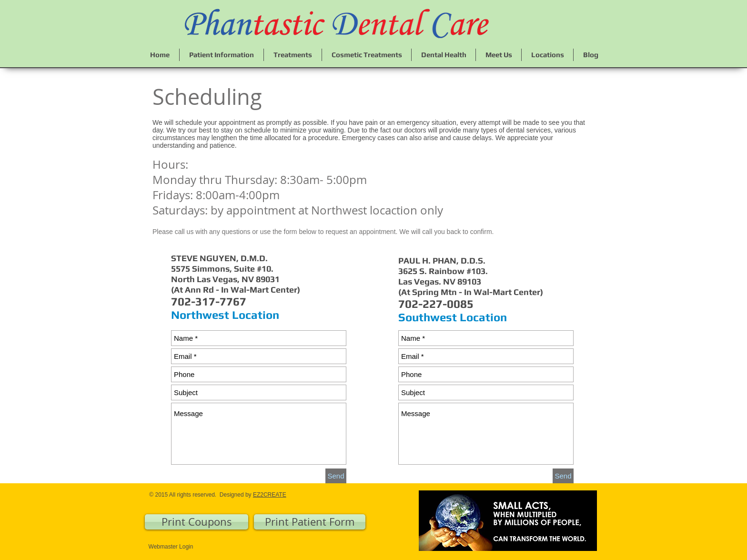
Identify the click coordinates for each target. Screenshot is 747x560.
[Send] (336, 476)
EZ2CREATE (270, 495)
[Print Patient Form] (310, 522)
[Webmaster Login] (171, 547)
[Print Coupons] (197, 522)
